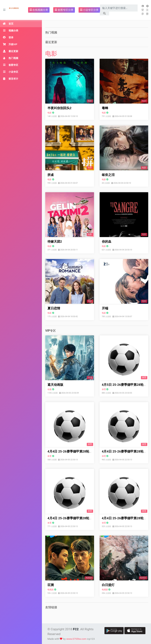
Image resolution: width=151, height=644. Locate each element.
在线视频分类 (39, 10)
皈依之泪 (108, 175)
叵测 (51, 585)
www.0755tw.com (76, 639)
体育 (104, 389)
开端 (105, 308)
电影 (51, 54)
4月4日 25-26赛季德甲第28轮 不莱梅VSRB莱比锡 (82, 451)
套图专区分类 (64, 10)
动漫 (50, 389)
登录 (143, 10)
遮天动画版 (55, 385)
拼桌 (51, 175)
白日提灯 (108, 585)
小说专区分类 (89, 10)
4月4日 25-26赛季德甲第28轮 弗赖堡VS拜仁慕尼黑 (83, 518)
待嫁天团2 (55, 241)
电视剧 (51, 590)
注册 (147, 10)
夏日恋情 (54, 308)
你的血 (107, 241)
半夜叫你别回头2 (59, 108)
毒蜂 (105, 108)
